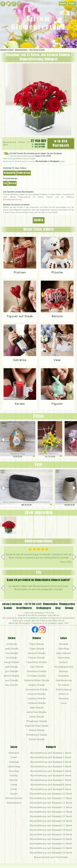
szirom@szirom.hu (12, 604)
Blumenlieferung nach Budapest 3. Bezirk (51, 762)
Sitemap (69, 608)
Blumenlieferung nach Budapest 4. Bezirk (51, 766)
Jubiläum (64, 662)
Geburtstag (64, 649)
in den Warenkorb (61, 143)
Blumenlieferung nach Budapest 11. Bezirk (51, 798)
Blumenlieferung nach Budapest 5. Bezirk (51, 771)
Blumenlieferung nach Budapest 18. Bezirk (51, 830)
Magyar (72, 4)
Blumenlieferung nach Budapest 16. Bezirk (51, 821)
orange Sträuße (12, 662)
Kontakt (8, 608)
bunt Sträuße (12, 680)
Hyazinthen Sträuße (37, 662)
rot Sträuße (12, 644)
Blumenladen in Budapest (47, 161)
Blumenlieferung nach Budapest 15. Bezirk (51, 816)
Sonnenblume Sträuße (37, 689)
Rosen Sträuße (37, 644)
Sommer (14, 780)
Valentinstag (14, 766)
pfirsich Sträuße (12, 676)
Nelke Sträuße (37, 708)
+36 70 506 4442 (32, 604)
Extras (39, 416)
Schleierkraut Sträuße (37, 735)
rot (5, 183)
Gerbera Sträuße (37, 685)
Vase (38, 465)
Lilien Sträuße (37, 667)
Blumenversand (7, 50)
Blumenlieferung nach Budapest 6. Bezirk (51, 775)
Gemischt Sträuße (37, 653)
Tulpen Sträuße (37, 649)
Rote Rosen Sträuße (37, 50)
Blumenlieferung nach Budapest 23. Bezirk (51, 853)
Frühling (14, 775)
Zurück (39, 220)
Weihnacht (14, 753)
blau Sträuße (12, 685)
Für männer (64, 685)
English (63, 4)
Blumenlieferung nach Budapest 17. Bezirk (51, 825)
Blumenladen (50, 604)
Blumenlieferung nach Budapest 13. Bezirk (51, 807)
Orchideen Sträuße (37, 676)
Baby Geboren (64, 653)
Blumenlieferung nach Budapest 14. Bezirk (51, 812)
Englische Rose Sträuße (37, 726)
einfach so (64, 694)
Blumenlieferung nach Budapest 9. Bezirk (51, 789)
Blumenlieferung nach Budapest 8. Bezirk (51, 785)
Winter (14, 789)
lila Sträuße (12, 658)
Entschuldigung (64, 689)
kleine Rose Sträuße (37, 712)
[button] (74, 440)
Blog (58, 608)
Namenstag (24, 173)
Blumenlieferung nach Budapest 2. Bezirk (51, 757)
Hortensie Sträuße (37, 703)
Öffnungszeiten (67, 604)
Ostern (14, 757)
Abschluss (64, 698)
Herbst (14, 785)
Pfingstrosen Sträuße (37, 721)
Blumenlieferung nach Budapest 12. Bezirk (51, 803)
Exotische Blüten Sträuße (37, 680)
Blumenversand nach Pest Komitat (51, 857)
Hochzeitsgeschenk (64, 667)
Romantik (9, 173)
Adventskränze (14, 803)
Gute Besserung (64, 680)
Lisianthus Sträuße (37, 698)
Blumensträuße (21, 50)
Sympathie (64, 676)
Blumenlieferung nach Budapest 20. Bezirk (51, 839)
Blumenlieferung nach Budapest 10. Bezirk (51, 794)
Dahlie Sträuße (37, 717)
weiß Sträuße (12, 649)
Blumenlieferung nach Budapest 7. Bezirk (51, 780)
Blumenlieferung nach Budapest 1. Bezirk (51, 753)
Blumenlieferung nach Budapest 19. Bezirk (51, 834)
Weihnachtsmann (14, 798)
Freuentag (14, 771)
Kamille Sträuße (37, 739)
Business (64, 671)
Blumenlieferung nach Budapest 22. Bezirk (51, 848)
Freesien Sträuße (37, 658)
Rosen (12, 183)
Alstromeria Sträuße (37, 671)
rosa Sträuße (12, 653)
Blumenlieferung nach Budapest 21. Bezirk (51, 844)
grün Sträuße (12, 671)
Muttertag (14, 762)
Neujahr (14, 794)
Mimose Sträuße (37, 730)
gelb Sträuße (12, 667)
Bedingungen (44, 608)
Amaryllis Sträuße (37, 694)
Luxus (64, 703)
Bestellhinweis (24, 608)
